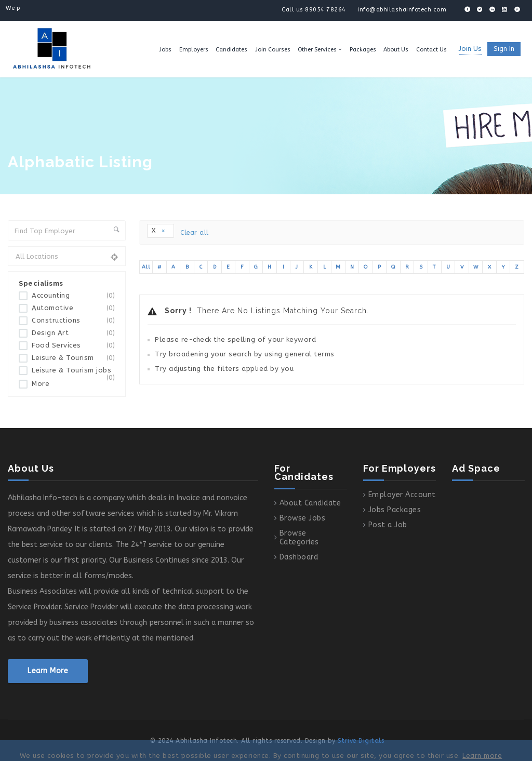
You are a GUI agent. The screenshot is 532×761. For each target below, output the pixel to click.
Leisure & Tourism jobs (73, 372)
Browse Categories (299, 538)
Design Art (73, 333)
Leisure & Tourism (73, 358)
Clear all (195, 233)
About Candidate (310, 503)
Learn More (48, 671)
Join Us (470, 49)
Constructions (73, 321)
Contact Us (431, 50)
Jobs (165, 50)
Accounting (73, 296)
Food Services (73, 346)
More (41, 384)
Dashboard (299, 557)
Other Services (317, 50)
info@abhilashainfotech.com (402, 10)
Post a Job (388, 525)
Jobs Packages (395, 510)
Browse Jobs (303, 518)
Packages (363, 50)
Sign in (504, 49)
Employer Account (402, 495)
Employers (194, 50)
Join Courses (273, 50)
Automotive (73, 308)
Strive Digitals (361, 741)
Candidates (231, 50)
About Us (396, 50)
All (146, 267)
